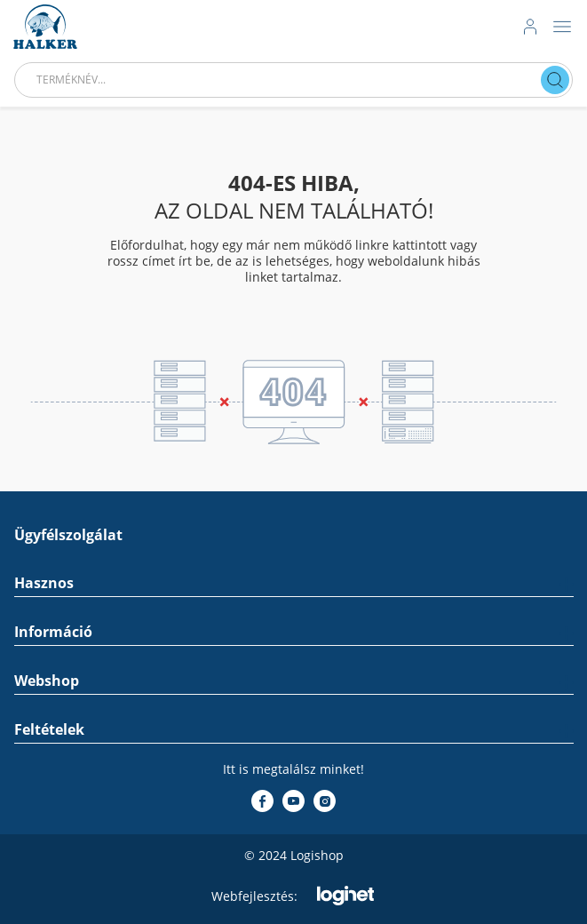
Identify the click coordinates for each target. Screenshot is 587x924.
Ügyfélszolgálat (68, 535)
